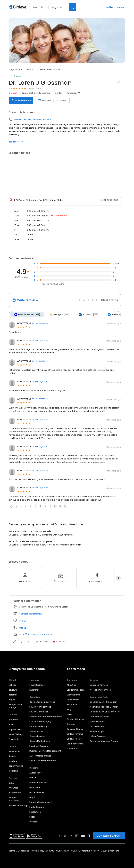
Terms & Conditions (19, 851)
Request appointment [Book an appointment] (52, 100)
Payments (14, 739)
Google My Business (40, 741)
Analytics (13, 788)
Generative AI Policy (89, 851)
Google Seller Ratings (15, 706)
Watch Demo (74, 695)
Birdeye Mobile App (18, 805)
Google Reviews (37, 736)
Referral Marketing (38, 726)
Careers (71, 724)
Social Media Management (43, 761)
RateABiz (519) (88, 315)
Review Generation (39, 712)
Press (70, 714)
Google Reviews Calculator (103, 702)
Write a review (115, 7)
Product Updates (75, 719)
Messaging (14, 751)
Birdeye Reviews (75, 734)
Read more (16, 142)
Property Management (41, 802)
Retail (32, 817)
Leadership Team (76, 690)
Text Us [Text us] (23, 621)
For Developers (97, 726)
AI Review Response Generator (105, 707)
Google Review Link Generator (105, 712)
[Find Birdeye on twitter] (65, 836)
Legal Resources (75, 744)
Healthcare (35, 787)
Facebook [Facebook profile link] (42, 642)
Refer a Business (98, 736)
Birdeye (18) (116, 315)
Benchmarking (16, 766)
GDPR (59, 851)
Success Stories (75, 729)
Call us (23, 628)
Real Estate (35, 812)
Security (50, 851)
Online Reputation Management (46, 717)
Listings (13, 685)
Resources (72, 705)
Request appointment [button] (31, 614)
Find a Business (97, 722)
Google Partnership (14, 799)
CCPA (74, 851)
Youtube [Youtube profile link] (58, 642)
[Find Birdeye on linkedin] (71, 836)
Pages (12, 700)
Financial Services (38, 783)
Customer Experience (40, 756)
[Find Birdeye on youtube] (83, 836)
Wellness (34, 822)
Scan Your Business (99, 717)
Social (12, 724)
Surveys (13, 756)
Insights (13, 761)
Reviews (13, 690)
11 (60, 507)
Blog (69, 709)
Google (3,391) (59, 315)
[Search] (72, 7)
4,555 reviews (36, 89)
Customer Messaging (40, 722)
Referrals (13, 695)
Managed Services (99, 685)
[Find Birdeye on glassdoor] (89, 836)
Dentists (27, 119)
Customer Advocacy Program (104, 741)
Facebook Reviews (39, 746)
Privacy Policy (38, 851)
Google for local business (42, 702)
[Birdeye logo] (18, 7)
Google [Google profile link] (26, 642)
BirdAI (11, 783)
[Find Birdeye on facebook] (59, 836)
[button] (11, 507)
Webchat (13, 720)
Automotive (36, 773)
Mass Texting (15, 734)
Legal (32, 797)
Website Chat (37, 731)
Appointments (16, 729)
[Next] (118, 578)
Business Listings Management (45, 751)
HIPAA (66, 851)
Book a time (73, 700)
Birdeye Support (98, 731)
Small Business (37, 685)
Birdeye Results (75, 739)
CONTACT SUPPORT (109, 836)
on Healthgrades (40, 323)
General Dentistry (42, 119)
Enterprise (34, 690)
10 (55, 507)
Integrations (15, 793)
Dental (29, 69)
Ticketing (13, 771)
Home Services (37, 792)
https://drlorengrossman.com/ (36, 635)
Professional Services (100, 690)
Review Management (40, 707)
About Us (72, 685)
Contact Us (73, 749)
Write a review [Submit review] (21, 100)
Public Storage (37, 807)
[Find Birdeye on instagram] (77, 836)
